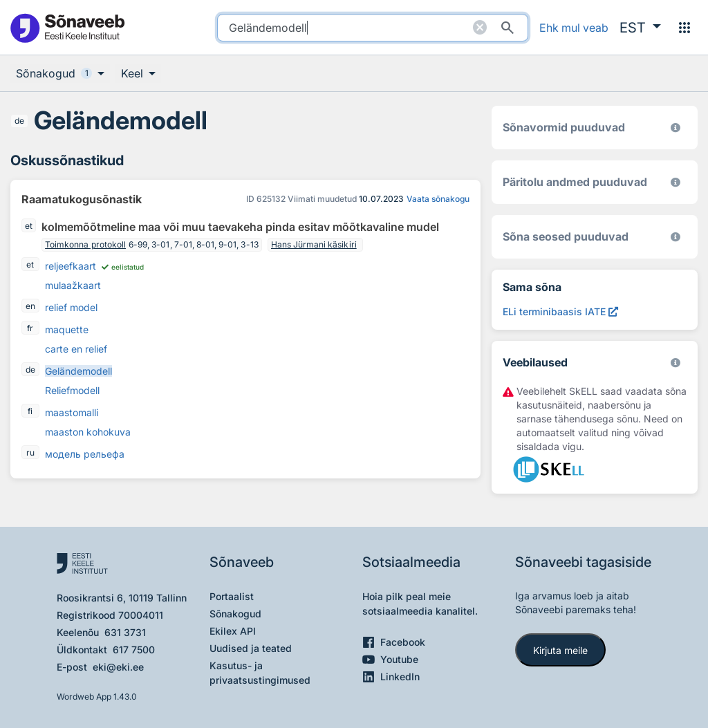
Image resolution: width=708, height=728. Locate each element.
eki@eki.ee (118, 667)
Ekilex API (233, 631)
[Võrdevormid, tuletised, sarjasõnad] (676, 237)
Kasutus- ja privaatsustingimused (260, 673)
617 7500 (134, 650)
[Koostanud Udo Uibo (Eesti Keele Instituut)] (676, 182)
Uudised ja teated (251, 648)
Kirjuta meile (560, 650)
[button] (640, 28)
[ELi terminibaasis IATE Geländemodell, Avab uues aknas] (560, 311)
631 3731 (125, 632)
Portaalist (232, 596)
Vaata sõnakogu (438, 199)
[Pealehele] (67, 27)
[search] (373, 28)
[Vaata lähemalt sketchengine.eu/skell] (676, 363)
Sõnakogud (235, 614)
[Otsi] (507, 28)
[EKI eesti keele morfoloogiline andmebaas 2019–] (676, 128)
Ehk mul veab (574, 28)
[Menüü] (684, 28)
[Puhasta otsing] (480, 28)
